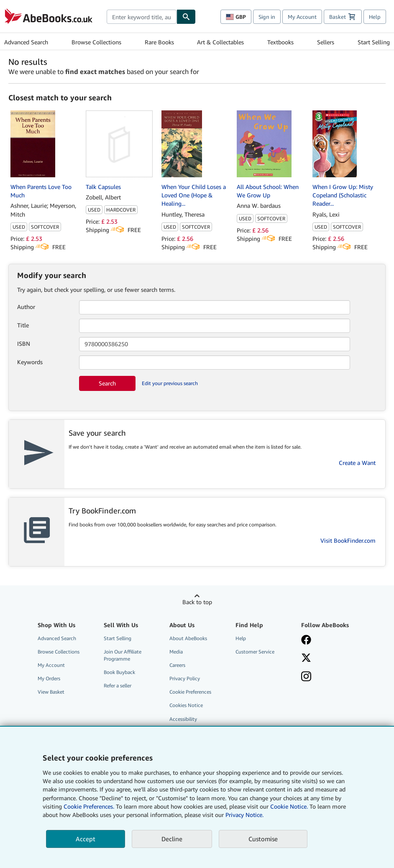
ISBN (24, 343)
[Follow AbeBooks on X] (330, 659)
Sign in (267, 17)
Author (26, 307)
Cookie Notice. (289, 806)
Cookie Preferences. (89, 806)
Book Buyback (119, 672)
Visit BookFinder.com (348, 540)
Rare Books (159, 42)
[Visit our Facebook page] (330, 641)
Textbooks (280, 42)
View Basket (51, 692)
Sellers (326, 42)
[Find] (186, 17)
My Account (302, 17)
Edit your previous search (170, 383)
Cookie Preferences (190, 692)
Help (375, 17)
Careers (177, 665)
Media (176, 652)
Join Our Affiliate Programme (123, 655)
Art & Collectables (220, 42)
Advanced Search (26, 42)
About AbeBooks (188, 638)
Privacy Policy (185, 678)
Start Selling (374, 42)
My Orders (49, 678)
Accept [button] (86, 839)
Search (107, 383)
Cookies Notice (186, 705)
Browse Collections (96, 42)
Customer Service (255, 652)
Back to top (197, 602)
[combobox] (142, 17)
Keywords (30, 362)
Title (23, 325)
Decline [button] (172, 839)
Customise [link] (263, 839)
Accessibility (183, 719)
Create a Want (357, 463)
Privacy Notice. (244, 815)
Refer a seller (118, 685)
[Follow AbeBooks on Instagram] (330, 677)
